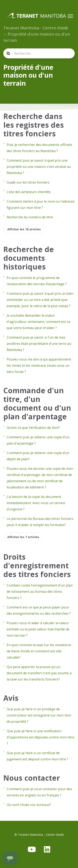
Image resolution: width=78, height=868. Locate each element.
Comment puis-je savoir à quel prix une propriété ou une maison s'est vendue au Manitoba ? (39, 167)
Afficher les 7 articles (23, 537)
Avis (11, 698)
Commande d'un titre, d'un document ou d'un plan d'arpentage (37, 403)
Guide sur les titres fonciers (28, 182)
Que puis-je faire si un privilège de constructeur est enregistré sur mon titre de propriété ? (39, 715)
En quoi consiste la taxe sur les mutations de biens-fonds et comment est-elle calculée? (39, 651)
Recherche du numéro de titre (30, 217)
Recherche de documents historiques (29, 258)
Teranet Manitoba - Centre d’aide (36, 28)
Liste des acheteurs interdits (29, 192)
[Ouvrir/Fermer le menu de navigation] (70, 16)
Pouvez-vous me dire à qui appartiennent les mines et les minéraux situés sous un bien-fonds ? (39, 365)
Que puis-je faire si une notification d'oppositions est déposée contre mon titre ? (40, 737)
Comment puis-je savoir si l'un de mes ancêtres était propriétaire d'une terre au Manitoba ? (39, 344)
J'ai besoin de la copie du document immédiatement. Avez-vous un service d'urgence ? (36, 503)
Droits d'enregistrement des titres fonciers (37, 566)
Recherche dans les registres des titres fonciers (34, 125)
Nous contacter (32, 778)
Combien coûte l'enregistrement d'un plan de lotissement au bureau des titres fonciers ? (40, 591)
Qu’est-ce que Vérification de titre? (33, 428)
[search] (39, 53)
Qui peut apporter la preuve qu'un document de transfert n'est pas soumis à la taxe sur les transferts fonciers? (39, 673)
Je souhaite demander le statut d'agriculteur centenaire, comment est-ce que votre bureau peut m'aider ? (39, 322)
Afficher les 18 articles (24, 229)
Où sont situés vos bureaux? (29, 805)
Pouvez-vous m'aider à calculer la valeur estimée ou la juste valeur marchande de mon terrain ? (38, 629)
